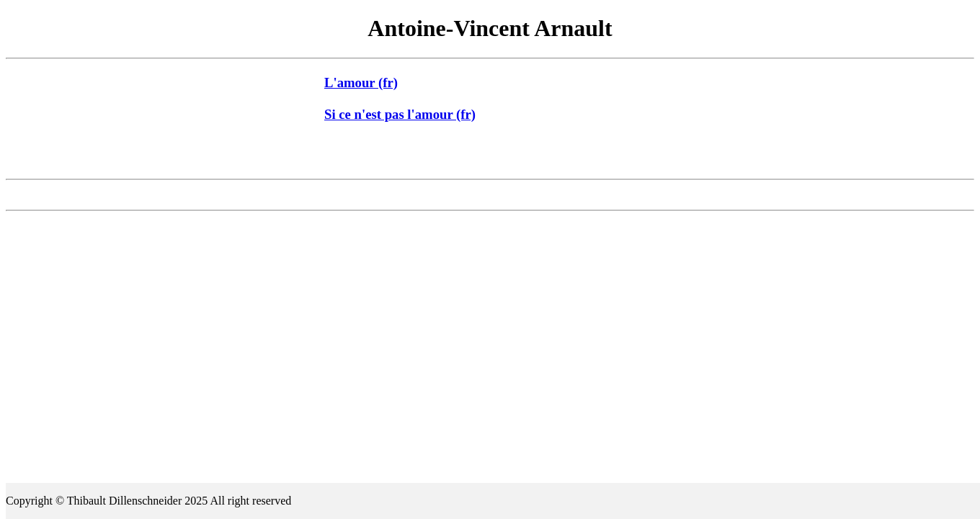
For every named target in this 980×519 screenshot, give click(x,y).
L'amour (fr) (361, 83)
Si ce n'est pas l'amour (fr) (400, 114)
